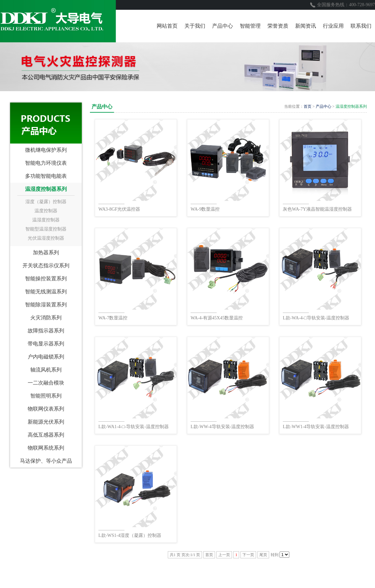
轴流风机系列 (46, 370)
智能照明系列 (46, 396)
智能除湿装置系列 (46, 305)
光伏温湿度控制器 (46, 238)
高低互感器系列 (46, 435)
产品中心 (324, 106)
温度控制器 (46, 211)
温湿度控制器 (46, 220)
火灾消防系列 (46, 318)
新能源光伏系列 (46, 422)
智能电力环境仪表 (46, 163)
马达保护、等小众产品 (46, 461)
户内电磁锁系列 (46, 357)
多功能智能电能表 (46, 176)
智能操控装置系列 (46, 279)
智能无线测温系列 (46, 292)
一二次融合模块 (46, 383)
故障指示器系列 (46, 331)
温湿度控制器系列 (46, 189)
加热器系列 (46, 252)
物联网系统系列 (46, 448)
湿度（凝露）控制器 (46, 202)
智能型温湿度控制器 (46, 229)
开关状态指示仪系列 (46, 266)
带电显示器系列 (46, 344)
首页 (308, 106)
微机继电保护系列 (46, 150)
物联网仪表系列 (46, 409)
